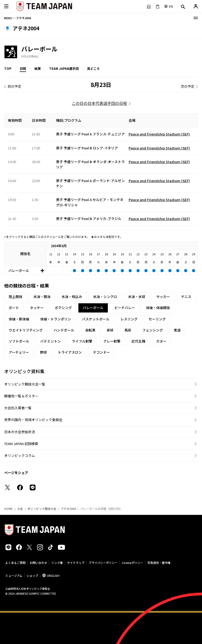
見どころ (93, 68)
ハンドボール (64, 330)
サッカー (163, 297)
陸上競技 (16, 297)
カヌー (161, 341)
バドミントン (50, 341)
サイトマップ (76, 563)
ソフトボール (19, 341)
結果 (38, 68)
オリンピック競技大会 (42, 509)
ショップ (32, 575)
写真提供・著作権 (159, 563)
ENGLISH (53, 575)
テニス (186, 297)
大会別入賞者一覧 (18, 408)
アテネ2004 (68, 509)
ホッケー (37, 308)
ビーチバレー (125, 308)
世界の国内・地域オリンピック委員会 (33, 420)
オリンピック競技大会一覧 (25, 384)
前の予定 (14, 86)
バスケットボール (96, 319)
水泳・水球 (137, 297)
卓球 (110, 330)
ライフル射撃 (82, 341)
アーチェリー (19, 352)
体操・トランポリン (56, 319)
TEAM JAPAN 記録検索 (21, 444)
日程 (23, 68)
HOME (8, 509)
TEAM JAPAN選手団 (64, 68)
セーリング (157, 319)
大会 (20, 509)
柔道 (177, 330)
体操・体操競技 (158, 308)
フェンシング (153, 330)
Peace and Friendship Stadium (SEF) (159, 134)
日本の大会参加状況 (20, 432)
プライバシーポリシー (103, 563)
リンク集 (57, 563)
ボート (14, 308)
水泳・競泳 (42, 297)
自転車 (90, 330)
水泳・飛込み (72, 297)
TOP (8, 68)
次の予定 (188, 86)
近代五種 (138, 341)
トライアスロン (70, 352)
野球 (43, 352)
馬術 (128, 330)
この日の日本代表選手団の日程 (99, 103)
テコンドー (101, 352)
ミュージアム (14, 575)
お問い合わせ (38, 563)
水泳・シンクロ (105, 297)
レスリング (129, 319)
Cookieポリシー (132, 563)
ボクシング (63, 308)
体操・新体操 (19, 319)
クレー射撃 (112, 341)
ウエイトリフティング (26, 330)
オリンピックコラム (20, 455)
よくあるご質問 (15, 563)
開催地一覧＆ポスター (21, 396)
